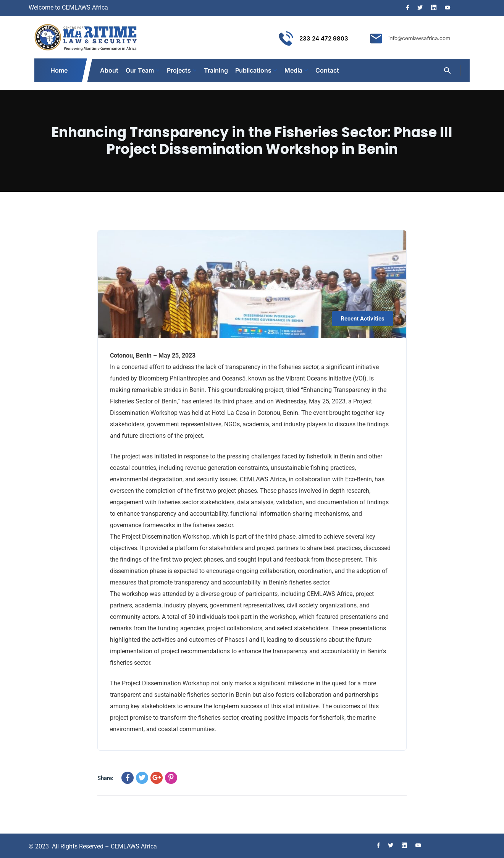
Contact (327, 70)
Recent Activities (363, 319)
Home (59, 70)
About (109, 70)
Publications (253, 70)
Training (216, 70)
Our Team (140, 70)
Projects (179, 70)
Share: (105, 778)
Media (293, 70)
